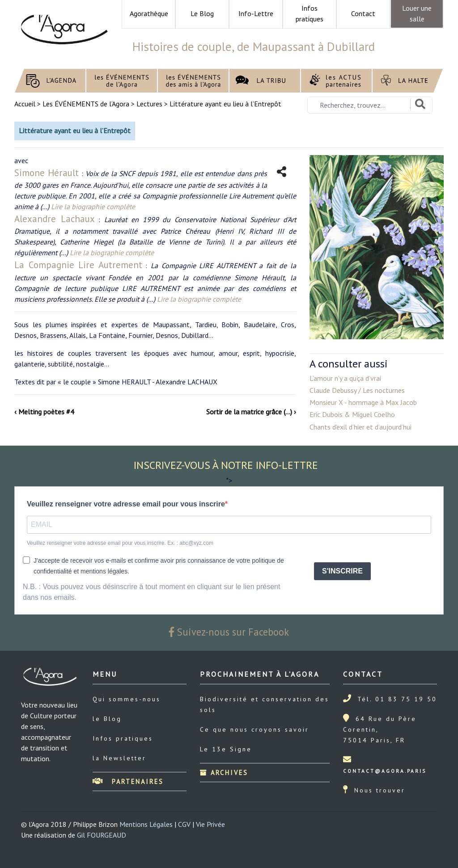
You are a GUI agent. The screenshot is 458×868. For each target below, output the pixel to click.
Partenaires (128, 782)
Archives (224, 773)
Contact (363, 13)
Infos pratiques (123, 738)
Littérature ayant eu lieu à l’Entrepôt (225, 104)
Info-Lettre (256, 13)
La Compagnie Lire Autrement (78, 265)
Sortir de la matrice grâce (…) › (251, 412)
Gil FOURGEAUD (102, 835)
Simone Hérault (47, 173)
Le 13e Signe (226, 749)
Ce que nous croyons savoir (254, 729)
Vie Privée (210, 824)
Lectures (149, 104)
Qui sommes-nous (127, 699)
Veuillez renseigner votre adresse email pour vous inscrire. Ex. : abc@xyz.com (120, 543)
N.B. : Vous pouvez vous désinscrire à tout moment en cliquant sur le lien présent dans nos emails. (151, 592)
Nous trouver (380, 790)
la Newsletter (119, 758)
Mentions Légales (146, 824)
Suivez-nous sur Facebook (229, 632)
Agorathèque (149, 13)
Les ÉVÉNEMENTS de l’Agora (86, 104)
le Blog (107, 719)
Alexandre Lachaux (55, 219)
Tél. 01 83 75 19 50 (397, 699)
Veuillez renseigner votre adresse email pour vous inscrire (126, 504)
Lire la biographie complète (93, 206)
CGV (184, 824)
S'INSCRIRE (342, 571)
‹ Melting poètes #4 (44, 412)
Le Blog (202, 13)
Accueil (26, 104)
